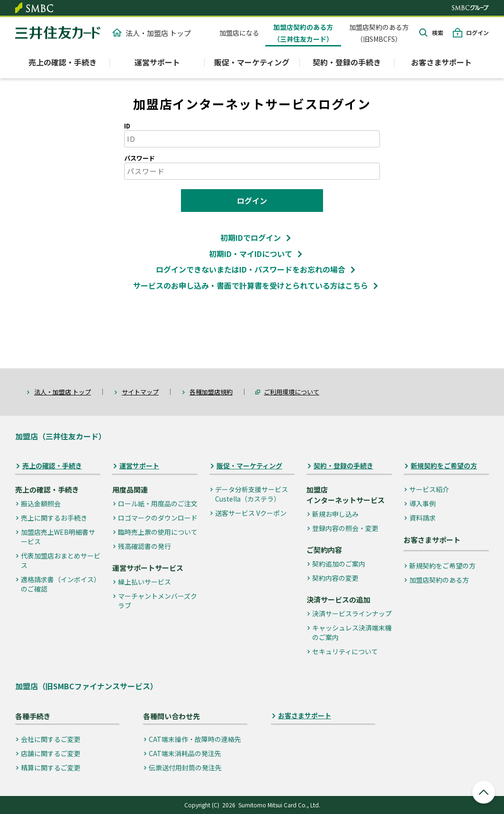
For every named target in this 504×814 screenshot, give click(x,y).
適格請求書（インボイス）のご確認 (61, 584)
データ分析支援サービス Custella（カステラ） (252, 494)
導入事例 (423, 503)
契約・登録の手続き (343, 466)
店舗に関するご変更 (51, 753)
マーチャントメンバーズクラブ (157, 601)
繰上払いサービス (144, 582)
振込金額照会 (41, 503)
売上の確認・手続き (52, 466)
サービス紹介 (429, 489)
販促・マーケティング (249, 466)
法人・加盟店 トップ (152, 33)
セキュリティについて (345, 651)
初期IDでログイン (251, 238)
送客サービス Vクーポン (251, 513)
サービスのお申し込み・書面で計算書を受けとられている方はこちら (251, 285)
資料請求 (423, 518)
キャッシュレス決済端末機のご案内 (352, 632)
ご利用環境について (292, 392)
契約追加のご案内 (339, 564)
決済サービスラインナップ (352, 613)
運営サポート (139, 466)
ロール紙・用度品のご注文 (158, 503)
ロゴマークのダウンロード (158, 518)
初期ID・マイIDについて (251, 254)
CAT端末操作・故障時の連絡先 (195, 739)
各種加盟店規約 (211, 392)
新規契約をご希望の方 (444, 466)
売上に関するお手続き (54, 518)
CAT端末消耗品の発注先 (185, 753)
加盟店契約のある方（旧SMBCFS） (379, 33)
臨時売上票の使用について (158, 532)
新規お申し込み (335, 514)
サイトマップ (140, 392)
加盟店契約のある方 (439, 580)
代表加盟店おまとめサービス (61, 560)
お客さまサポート (441, 62)
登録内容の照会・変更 (345, 528)
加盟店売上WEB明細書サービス (58, 537)
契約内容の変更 (335, 578)
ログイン (477, 32)
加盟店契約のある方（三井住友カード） (303, 33)
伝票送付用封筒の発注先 (185, 768)
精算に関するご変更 (51, 768)
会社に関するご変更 (51, 739)
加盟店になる (239, 33)
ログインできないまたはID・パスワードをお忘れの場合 (251, 269)
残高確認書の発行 (144, 546)
